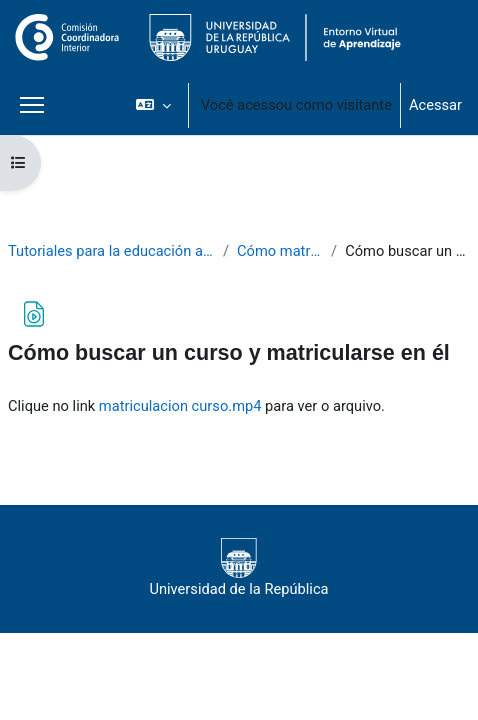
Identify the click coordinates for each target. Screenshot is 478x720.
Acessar (435, 105)
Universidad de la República (238, 568)
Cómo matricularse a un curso (280, 251)
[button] (152, 105)
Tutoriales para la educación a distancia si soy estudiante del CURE (111, 251)
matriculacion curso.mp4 (180, 406)
